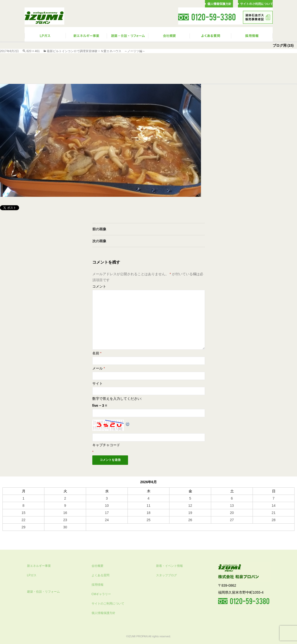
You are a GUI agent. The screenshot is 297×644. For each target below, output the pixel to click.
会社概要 (98, 566)
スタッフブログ (166, 575)
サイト (98, 383)
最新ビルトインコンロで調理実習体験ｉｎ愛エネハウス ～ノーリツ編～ (96, 51)
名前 (97, 353)
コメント (99, 286)
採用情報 (98, 585)
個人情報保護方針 (103, 613)
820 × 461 (33, 51)
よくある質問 (100, 575)
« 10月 (8, 533)
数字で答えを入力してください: (117, 399)
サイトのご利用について (108, 604)
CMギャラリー (101, 594)
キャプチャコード (106, 445)
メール (99, 368)
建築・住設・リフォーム (43, 592)
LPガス (32, 575)
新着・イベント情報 (169, 566)
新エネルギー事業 (39, 566)
